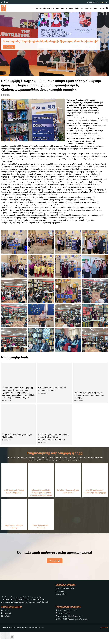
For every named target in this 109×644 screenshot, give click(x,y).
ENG (106, 2)
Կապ (102, 8)
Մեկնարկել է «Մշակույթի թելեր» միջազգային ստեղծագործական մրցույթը (89, 395)
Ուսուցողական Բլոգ (74, 8)
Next (102, 44)
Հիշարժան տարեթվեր (65, 593)
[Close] (12, 642)
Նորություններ (92, 8)
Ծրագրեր (60, 8)
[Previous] (3, 640)
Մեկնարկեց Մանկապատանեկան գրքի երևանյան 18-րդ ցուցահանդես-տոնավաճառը (54, 442)
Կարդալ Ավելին (9, 47)
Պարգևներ (60, 596)
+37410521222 (93, 2)
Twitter (5, 615)
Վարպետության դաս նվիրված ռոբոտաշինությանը (52, 394)
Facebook (6, 618)
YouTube (6, 621)
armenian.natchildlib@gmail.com (69, 621)
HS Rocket (105, 632)
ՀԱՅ (102, 2)
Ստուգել (55, 566)
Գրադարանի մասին (44, 8)
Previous (7, 44)
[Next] (8, 640)
